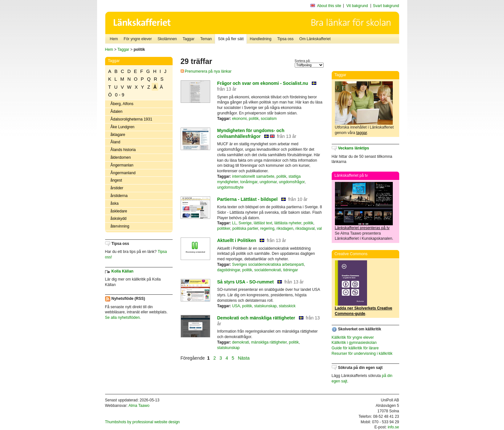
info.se (393, 427)
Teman (206, 39)
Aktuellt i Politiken (237, 240)
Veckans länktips (354, 148)
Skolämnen (167, 39)
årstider (117, 188)
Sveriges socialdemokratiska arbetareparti (268, 264)
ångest (116, 180)
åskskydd (119, 219)
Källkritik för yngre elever (353, 337)
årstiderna (119, 196)
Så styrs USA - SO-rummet (246, 282)
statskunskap (265, 306)
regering (267, 228)
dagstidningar (229, 270)
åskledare (119, 211)
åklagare (118, 135)
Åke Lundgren (123, 127)
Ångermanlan (122, 165)
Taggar (189, 39)
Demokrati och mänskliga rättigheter (256, 318)
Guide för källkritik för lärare (355, 348)
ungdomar (268, 182)
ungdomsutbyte (230, 187)
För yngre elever (138, 39)
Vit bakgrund (357, 6)
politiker (224, 228)
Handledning (261, 39)
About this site (329, 6)
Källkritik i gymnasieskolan (354, 343)
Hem (114, 39)
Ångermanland (123, 173)
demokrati (241, 342)
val (319, 228)
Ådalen (117, 112)
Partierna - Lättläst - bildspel (248, 199)
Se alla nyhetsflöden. (123, 318)
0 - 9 (120, 95)
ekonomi (239, 119)
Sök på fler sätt (231, 39)
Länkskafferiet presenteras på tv (362, 228)
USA (236, 306)
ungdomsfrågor (292, 182)
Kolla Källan (123, 271)
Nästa (244, 358)
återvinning (120, 226)
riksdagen (285, 228)
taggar (361, 133)
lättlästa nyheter (288, 223)
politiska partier (245, 228)
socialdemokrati (268, 270)
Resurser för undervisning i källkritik (362, 354)
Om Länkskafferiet (315, 39)
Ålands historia (123, 150)
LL (234, 223)
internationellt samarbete (253, 176)
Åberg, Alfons (122, 104)
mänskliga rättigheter (269, 342)
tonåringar (249, 182)
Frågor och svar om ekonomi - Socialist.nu (263, 83)
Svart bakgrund (386, 6)
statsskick (287, 306)
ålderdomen (121, 157)
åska (115, 203)
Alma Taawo (139, 406)
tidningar (291, 270)
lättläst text (263, 223)
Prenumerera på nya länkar (206, 71)
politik (254, 119)
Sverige (245, 223)
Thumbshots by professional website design (143, 422)
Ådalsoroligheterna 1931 (131, 119)
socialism (269, 119)
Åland (116, 142)
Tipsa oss (285, 39)
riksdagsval (305, 228)
